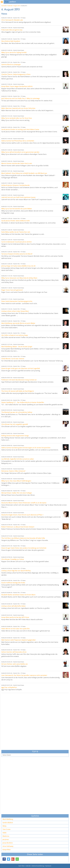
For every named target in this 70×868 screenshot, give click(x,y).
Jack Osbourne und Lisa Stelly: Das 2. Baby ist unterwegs (21, 98)
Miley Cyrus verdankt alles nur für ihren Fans (17, 118)
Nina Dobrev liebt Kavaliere (11, 41)
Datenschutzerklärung (38, 866)
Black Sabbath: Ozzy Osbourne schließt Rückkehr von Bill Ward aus (24, 173)
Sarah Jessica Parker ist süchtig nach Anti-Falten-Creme (20, 129)
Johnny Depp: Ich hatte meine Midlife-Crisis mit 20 (18, 266)
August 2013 (17, 6)
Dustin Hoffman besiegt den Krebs (13, 583)
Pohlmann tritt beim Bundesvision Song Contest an (19, 380)
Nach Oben (22, 866)
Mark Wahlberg (8, 819)
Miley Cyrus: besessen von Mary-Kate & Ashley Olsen (19, 278)
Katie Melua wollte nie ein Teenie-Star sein (16, 232)
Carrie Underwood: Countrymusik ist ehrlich (16, 242)
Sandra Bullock (8, 823)
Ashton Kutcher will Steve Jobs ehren (14, 652)
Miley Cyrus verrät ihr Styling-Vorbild (14, 52)
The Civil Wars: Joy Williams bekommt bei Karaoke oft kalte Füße (23, 538)
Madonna (6, 836)
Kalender (10, 6)
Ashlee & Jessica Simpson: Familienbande (15, 185)
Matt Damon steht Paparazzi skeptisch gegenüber (19, 640)
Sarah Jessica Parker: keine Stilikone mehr (16, 221)
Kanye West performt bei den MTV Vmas (15, 617)
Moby (4, 826)
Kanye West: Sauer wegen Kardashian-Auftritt (17, 86)
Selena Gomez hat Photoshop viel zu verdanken (18, 141)
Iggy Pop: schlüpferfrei (9, 687)
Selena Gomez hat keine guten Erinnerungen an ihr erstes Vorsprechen (26, 448)
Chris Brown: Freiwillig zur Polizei (13, 559)
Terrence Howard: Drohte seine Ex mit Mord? (17, 254)
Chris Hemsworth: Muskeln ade (12, 20)
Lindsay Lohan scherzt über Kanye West (15, 311)
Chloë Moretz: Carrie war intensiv (13, 359)
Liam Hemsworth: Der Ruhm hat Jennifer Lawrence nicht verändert (24, 675)
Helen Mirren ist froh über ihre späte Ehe (15, 629)
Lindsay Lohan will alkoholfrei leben (13, 606)
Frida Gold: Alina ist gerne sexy (12, 30)
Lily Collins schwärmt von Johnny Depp (15, 335)
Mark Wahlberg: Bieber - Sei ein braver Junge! (17, 347)
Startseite (4, 6)
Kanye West (7, 850)
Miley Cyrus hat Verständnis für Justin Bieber (17, 209)
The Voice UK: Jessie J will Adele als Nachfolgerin (18, 391)
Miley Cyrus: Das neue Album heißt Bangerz (16, 481)
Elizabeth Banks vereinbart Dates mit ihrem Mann (18, 595)
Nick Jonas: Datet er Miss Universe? (13, 471)
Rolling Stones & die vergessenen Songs (15, 436)
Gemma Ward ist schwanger (11, 64)
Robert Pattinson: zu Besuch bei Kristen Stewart (18, 527)
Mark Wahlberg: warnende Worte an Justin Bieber (18, 323)
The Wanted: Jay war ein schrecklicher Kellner (17, 412)
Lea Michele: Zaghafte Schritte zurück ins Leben (18, 459)
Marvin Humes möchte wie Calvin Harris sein (17, 163)
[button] (4, 859)
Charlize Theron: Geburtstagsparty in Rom (16, 74)
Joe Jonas (6, 839)
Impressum (48, 866)
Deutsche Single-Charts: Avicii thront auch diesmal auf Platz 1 (22, 515)
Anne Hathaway (8, 846)
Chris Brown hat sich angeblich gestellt (15, 424)
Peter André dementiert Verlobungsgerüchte (17, 301)
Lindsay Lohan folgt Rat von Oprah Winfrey (16, 571)
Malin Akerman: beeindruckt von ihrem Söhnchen (18, 108)
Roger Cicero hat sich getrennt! (12, 290)
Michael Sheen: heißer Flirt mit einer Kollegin (17, 493)
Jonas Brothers (8, 843)
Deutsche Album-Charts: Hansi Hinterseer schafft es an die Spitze (24, 503)
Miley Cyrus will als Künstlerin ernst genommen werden (20, 152)
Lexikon (10, 2)
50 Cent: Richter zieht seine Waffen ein (15, 664)
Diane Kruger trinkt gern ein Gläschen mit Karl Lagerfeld (21, 368)
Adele (4, 833)
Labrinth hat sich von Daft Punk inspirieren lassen (18, 197)
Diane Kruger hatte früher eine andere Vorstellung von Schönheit (24, 548)
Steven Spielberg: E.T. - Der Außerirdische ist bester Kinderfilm (23, 402)
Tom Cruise (6, 829)
